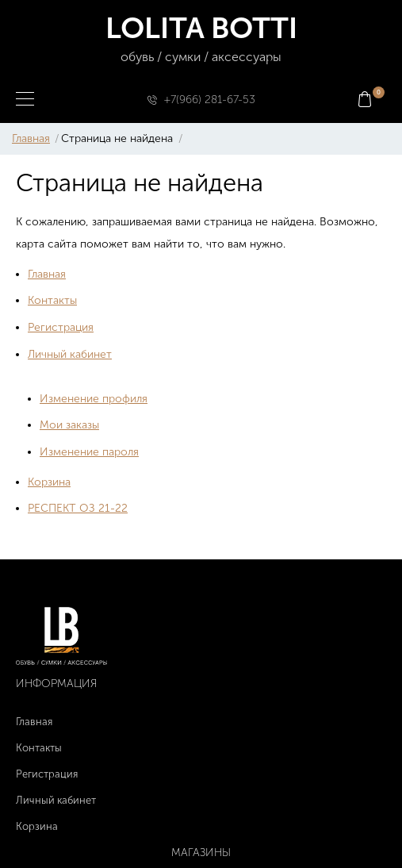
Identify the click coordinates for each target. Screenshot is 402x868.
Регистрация (61, 327)
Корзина (49, 482)
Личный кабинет (70, 354)
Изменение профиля (94, 399)
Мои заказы (69, 425)
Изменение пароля (89, 452)
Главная (31, 138)
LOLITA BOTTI (201, 39)
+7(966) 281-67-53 (210, 100)
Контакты (52, 300)
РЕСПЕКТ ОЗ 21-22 (78, 508)
